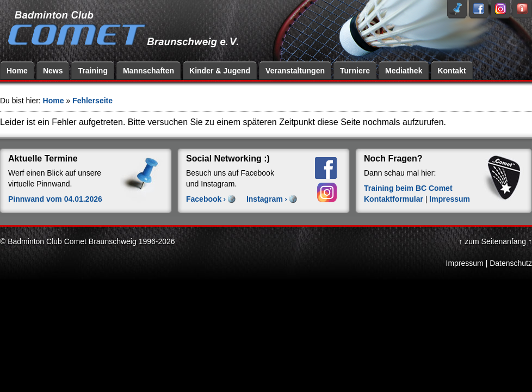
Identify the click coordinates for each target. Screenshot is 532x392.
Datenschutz (511, 263)
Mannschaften (149, 71)
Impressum (450, 199)
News (53, 71)
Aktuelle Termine (43, 158)
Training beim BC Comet (408, 188)
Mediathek (404, 71)
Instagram (265, 199)
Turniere (355, 71)
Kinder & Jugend (220, 71)
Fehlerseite (92, 101)
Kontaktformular (394, 199)
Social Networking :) (228, 158)
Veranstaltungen (295, 71)
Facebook (204, 199)
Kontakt (451, 71)
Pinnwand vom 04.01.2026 (55, 199)
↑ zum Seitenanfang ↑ (495, 241)
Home (17, 71)
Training (92, 71)
